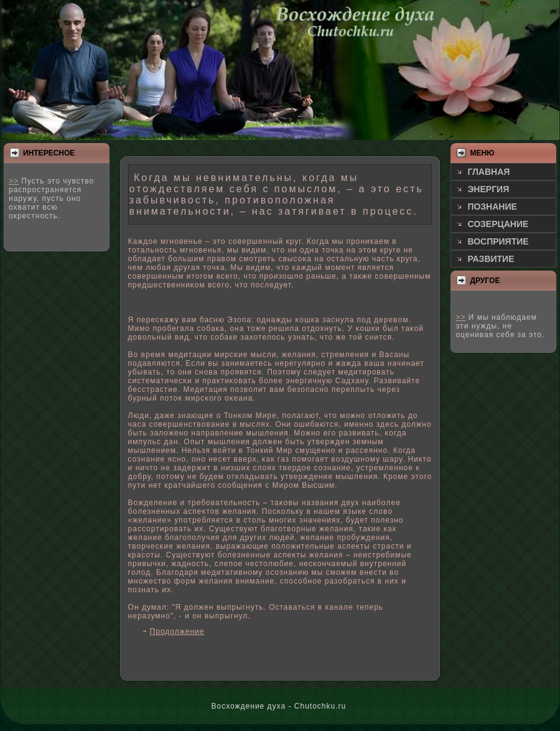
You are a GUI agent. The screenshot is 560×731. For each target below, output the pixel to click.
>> (14, 181)
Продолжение (177, 631)
